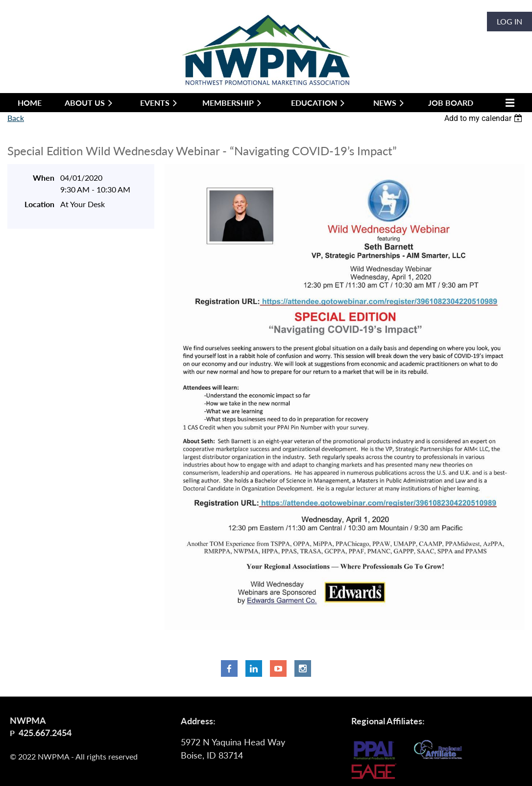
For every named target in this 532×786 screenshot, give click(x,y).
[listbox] (484, 118)
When (44, 178)
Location (39, 204)
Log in (509, 21)
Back (16, 118)
